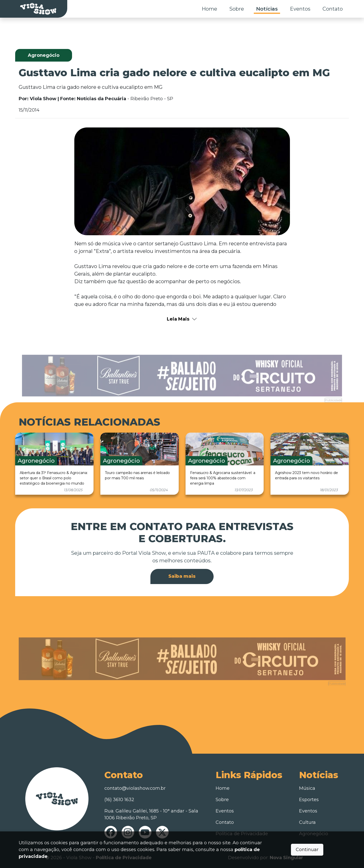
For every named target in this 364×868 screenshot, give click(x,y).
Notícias (267, 9)
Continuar (307, 850)
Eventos (300, 9)
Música (307, 788)
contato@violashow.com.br (135, 788)
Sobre (237, 9)
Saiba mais (182, 576)
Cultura (307, 822)
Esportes (309, 800)
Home (209, 9)
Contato (333, 9)
